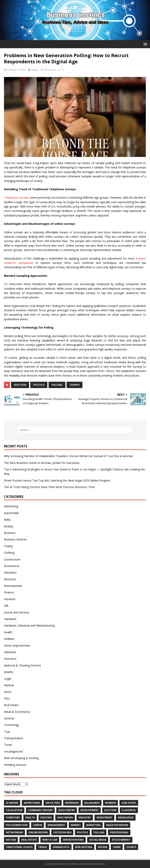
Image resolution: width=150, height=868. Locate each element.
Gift (6, 606)
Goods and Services (17, 612)
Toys (7, 732)
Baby (7, 520)
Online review (38, 832)
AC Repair (12, 803)
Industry (85, 818)
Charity (8, 546)
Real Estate (11, 705)
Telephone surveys (17, 198)
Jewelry (9, 672)
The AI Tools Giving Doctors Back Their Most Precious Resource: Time (49, 487)
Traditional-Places (19, 847)
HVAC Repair (65, 818)
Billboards (92, 803)
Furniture (10, 599)
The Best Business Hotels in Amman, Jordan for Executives (42, 463)
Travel (8, 745)
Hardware (10, 619)
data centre (67, 810)
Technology (11, 725)
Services (9, 718)
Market (76, 825)
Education (10, 572)
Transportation (14, 738)
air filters (53, 803)
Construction (12, 559)
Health (8, 632)
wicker (103, 847)
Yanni (117, 847)
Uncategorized (13, 751)
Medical (9, 685)
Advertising (11, 506)
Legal (7, 679)
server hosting (73, 840)
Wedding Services (15, 765)
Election (20, 385)
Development (90, 810)
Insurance (10, 659)
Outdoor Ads (62, 832)
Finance (9, 592)
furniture (13, 818)
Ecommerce (12, 566)
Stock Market (121, 840)
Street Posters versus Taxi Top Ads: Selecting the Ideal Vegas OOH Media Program (57, 480)
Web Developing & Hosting (21, 758)
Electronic (10, 579)
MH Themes (99, 864)
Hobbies (9, 639)
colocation (14, 810)
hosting (46, 818)
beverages (72, 803)
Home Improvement (17, 645)
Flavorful (129, 810)
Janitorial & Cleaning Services (22, 665)
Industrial (10, 652)
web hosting (84, 847)
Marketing (93, 825)
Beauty (9, 526)
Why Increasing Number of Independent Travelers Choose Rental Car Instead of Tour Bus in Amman (68, 456)
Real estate (29, 840)
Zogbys (75, 385)
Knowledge (126, 818)
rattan (11, 840)
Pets (7, 698)
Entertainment (13, 586)
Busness (110, 803)
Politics (39, 385)
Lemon (38, 825)
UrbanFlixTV (61, 847)
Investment (104, 818)
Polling (57, 385)
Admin (35, 70)
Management (56, 825)
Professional (119, 832)
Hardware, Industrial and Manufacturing (29, 625)
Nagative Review (117, 825)
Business (50, 70)
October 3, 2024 (16, 70)
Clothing (9, 553)
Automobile (11, 513)
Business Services (15, 539)
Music (8, 692)
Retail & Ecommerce (17, 712)
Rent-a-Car (50, 840)
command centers (40, 810)
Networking (14, 832)
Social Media (98, 840)
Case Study (129, 803)
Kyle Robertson (17, 825)
